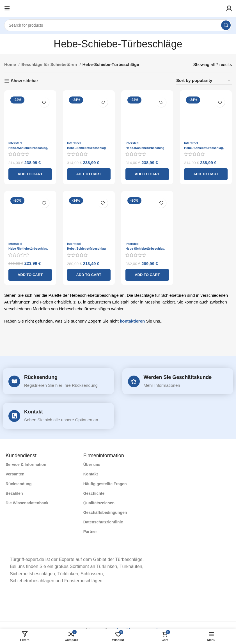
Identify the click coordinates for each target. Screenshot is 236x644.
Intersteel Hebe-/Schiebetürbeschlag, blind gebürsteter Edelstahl (28, 146)
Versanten (15, 474)
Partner (90, 532)
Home (11, 64)
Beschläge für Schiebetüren (50, 64)
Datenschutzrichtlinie (103, 522)
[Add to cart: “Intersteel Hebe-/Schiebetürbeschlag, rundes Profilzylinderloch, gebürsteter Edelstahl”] (207, 173)
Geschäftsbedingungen (105, 512)
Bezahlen (14, 493)
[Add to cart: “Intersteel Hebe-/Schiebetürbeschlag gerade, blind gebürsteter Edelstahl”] (88, 274)
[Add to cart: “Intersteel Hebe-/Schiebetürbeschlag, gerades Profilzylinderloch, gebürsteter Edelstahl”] (29, 274)
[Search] (118, 25)
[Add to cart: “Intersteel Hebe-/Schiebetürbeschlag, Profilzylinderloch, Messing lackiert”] (148, 274)
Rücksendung (41, 377)
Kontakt (34, 412)
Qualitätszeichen (99, 503)
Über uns (92, 464)
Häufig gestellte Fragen (105, 484)
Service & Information (26, 464)
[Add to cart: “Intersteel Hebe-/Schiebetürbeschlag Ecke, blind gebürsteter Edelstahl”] (148, 173)
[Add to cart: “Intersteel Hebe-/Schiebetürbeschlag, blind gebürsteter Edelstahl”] (29, 173)
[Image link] (6, 548)
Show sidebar (24, 81)
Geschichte (94, 493)
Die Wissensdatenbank (27, 503)
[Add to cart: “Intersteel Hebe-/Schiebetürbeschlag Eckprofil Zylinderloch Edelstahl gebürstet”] (88, 173)
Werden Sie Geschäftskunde (178, 377)
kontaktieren (132, 320)
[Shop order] (204, 81)
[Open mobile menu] (7, 8)
